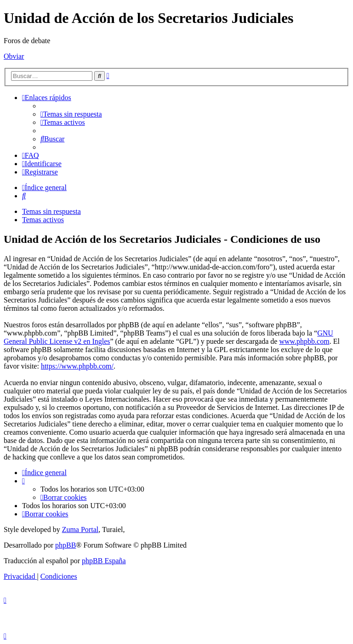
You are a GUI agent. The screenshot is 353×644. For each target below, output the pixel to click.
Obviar (14, 56)
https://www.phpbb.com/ (77, 366)
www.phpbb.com (304, 341)
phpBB (65, 545)
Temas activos (43, 220)
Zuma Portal (80, 529)
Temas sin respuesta (51, 211)
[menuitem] (71, 114)
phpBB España (104, 561)
